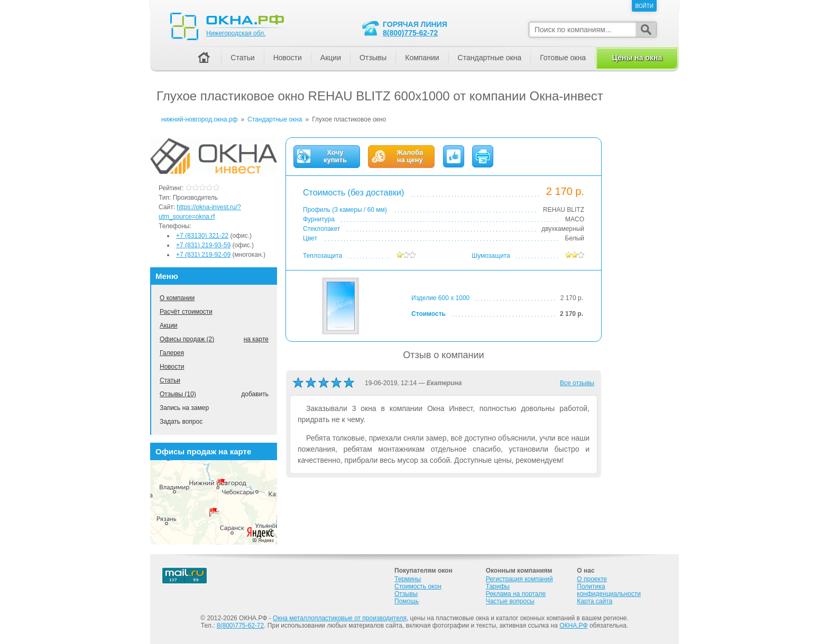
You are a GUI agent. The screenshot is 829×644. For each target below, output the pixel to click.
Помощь (407, 601)
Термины (408, 579)
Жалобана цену (410, 156)
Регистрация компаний (519, 579)
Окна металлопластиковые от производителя (340, 618)
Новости (172, 367)
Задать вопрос (181, 422)
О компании (177, 298)
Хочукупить (335, 156)
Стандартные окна (490, 58)
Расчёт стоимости (186, 312)
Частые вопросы (510, 601)
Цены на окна (637, 58)
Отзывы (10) (178, 394)
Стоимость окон (418, 586)
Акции (169, 325)
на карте (256, 339)
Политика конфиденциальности (609, 590)
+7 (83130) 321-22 (202, 236)
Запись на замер (184, 408)
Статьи (170, 380)
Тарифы (498, 586)
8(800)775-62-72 (410, 33)
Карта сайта (595, 601)
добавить (255, 394)
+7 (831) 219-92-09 (203, 255)
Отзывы (373, 58)
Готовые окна (563, 58)
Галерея (172, 353)
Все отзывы (577, 383)
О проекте (592, 579)
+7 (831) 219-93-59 (203, 245)
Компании (422, 58)
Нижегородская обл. (236, 33)
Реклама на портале (516, 594)
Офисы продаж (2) (187, 339)
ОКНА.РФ (573, 626)
